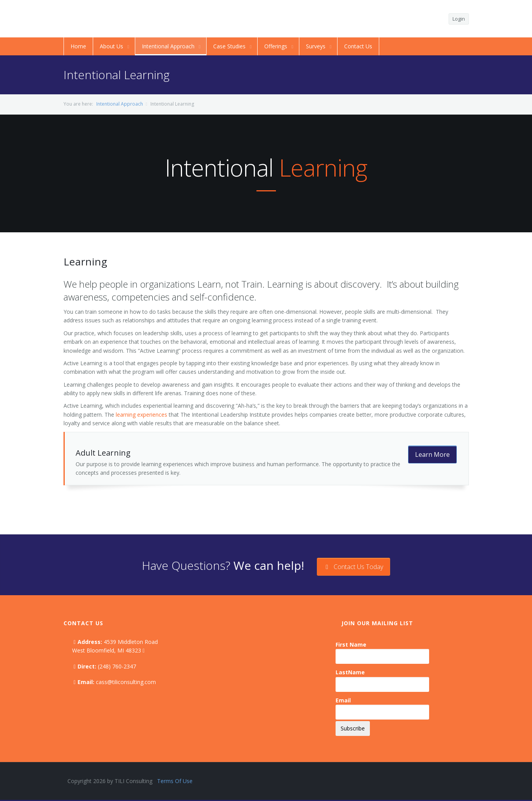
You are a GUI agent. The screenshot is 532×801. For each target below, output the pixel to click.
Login (459, 19)
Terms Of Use (175, 781)
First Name (351, 645)
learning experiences (141, 415)
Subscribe (353, 728)
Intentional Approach (120, 104)
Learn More (432, 454)
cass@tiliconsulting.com (126, 682)
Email (343, 700)
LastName (350, 672)
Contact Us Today (353, 567)
